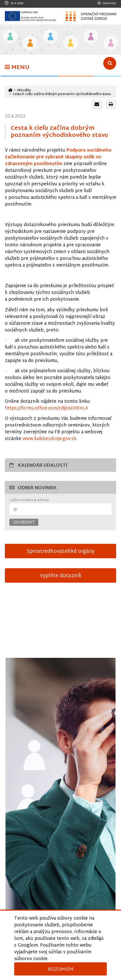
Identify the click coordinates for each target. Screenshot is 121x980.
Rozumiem (61, 970)
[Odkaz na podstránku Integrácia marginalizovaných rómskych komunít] (91, 37)
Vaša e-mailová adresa (29, 500)
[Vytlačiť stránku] (111, 105)
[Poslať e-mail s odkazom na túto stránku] (97, 105)
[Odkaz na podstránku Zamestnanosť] (50, 37)
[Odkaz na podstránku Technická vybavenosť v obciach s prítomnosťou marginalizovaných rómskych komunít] (111, 44)
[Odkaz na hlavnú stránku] (10, 90)
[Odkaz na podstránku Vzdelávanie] (10, 37)
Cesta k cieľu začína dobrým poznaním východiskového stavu (62, 94)
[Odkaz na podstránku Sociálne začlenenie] (71, 44)
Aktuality (24, 90)
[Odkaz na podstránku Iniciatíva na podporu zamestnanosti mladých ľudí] (30, 44)
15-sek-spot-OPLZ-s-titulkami (60, 624)
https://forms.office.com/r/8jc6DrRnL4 (46, 408)
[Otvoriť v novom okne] (60, 802)
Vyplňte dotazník (61, 576)
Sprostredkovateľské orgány (60, 552)
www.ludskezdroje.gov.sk (50, 439)
